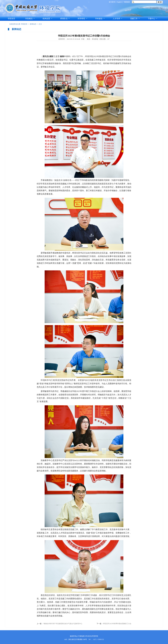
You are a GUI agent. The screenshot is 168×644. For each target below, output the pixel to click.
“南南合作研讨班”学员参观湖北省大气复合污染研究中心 (63, 624)
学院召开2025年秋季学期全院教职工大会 (117, 624)
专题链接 (127, 2)
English (119, 2)
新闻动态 (33, 24)
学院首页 (24, 24)
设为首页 (112, 2)
